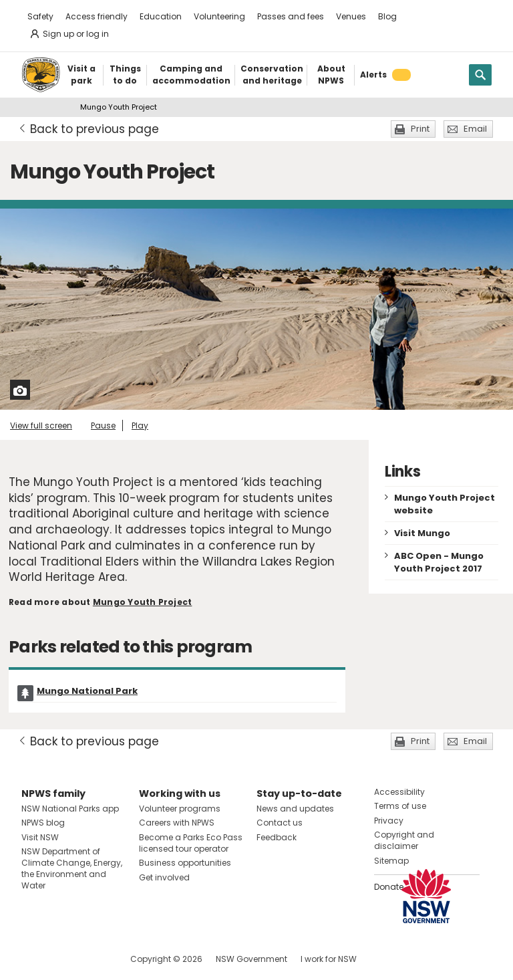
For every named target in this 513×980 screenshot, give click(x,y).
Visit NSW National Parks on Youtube (91, 959)
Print (420, 129)
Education (161, 16)
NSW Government (251, 959)
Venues (351, 16)
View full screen (41, 425)
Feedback (277, 837)
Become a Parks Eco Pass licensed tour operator (191, 843)
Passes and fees (291, 16)
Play (140, 425)
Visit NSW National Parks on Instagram (62, 959)
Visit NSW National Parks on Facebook (34, 959)
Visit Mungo (422, 533)
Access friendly (97, 16)
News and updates (295, 809)
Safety (40, 16)
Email (475, 129)
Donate (389, 887)
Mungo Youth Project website (445, 504)
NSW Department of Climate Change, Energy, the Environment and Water (72, 868)
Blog (387, 16)
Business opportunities (185, 863)
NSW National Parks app (70, 809)
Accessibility (399, 792)
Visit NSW (40, 837)
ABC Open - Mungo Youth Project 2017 (439, 562)
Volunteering (219, 16)
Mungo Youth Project (143, 602)
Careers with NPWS (177, 823)
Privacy (389, 821)
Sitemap (391, 861)
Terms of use (400, 806)
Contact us (280, 823)
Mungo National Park (87, 691)
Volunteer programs (180, 809)
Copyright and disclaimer (404, 840)
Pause (103, 425)
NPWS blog (43, 823)
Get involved (164, 877)
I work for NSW (329, 959)
